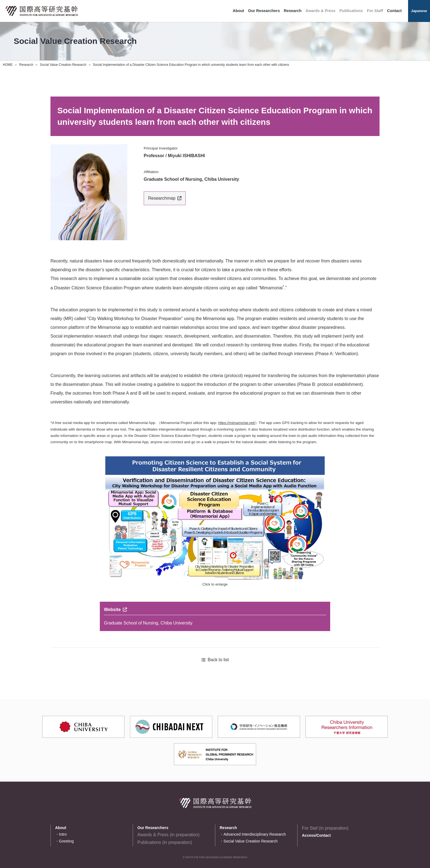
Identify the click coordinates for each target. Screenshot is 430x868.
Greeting (66, 841)
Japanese (419, 11)
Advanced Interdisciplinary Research (255, 834)
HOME (8, 65)
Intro (63, 834)
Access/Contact (316, 835)
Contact (394, 11)
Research (293, 11)
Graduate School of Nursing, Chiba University (148, 623)
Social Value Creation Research (63, 65)
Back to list (218, 660)
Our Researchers (264, 11)
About (239, 11)
